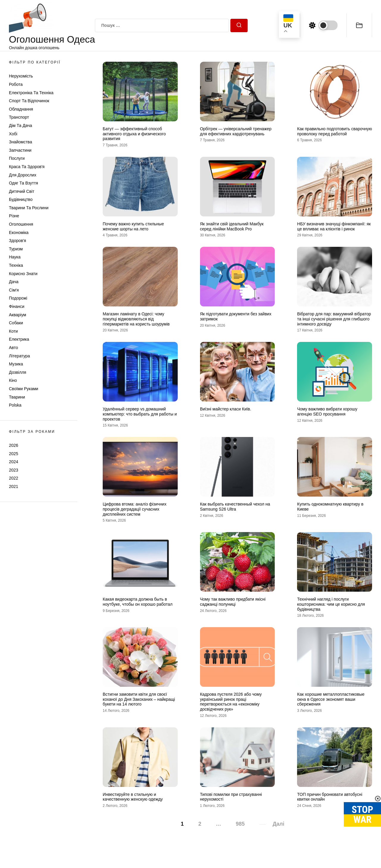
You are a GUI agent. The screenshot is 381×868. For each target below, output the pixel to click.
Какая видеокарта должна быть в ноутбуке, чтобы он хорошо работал (138, 602)
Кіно (13, 380)
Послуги (17, 158)
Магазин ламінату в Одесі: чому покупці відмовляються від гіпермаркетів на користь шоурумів (136, 319)
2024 (14, 462)
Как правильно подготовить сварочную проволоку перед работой (335, 131)
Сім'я (14, 290)
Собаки (16, 323)
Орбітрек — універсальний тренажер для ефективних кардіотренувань (236, 131)
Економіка (19, 232)
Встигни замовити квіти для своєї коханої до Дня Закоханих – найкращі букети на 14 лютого (139, 699)
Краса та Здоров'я (27, 167)
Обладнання (21, 109)
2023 (14, 470)
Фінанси (17, 306)
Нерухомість (21, 76)
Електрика (19, 339)
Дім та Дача (21, 125)
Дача (14, 282)
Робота (16, 84)
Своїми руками (24, 389)
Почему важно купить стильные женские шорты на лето (133, 226)
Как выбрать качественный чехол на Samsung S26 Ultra (235, 507)
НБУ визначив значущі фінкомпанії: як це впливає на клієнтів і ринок (334, 226)
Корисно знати (23, 274)
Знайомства (21, 142)
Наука (15, 257)
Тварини (17, 397)
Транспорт (19, 117)
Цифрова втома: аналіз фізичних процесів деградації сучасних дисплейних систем (135, 509)
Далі (278, 824)
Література (19, 356)
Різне (14, 216)
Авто (14, 348)
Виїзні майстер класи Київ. (226, 409)
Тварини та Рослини (29, 208)
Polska (15, 405)
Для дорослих (23, 175)
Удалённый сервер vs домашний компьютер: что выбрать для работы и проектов (140, 414)
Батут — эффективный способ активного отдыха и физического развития (134, 134)
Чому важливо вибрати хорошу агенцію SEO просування (327, 411)
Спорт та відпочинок (29, 101)
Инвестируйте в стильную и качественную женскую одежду (133, 797)
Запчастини (20, 150)
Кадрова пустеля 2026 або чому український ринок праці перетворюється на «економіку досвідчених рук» (231, 702)
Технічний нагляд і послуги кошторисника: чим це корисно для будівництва (331, 604)
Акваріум (18, 315)
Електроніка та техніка (31, 93)
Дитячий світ (22, 191)
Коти (13, 331)
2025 (14, 454)
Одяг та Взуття (24, 183)
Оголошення (21, 224)
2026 (14, 445)
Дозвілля (18, 372)
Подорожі (18, 298)
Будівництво (21, 199)
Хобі (13, 134)
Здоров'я (18, 241)
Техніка (16, 265)
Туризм (16, 249)
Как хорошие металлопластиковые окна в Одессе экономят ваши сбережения (331, 699)
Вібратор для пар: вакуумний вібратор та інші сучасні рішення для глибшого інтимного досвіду (334, 319)
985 (240, 824)
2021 (14, 486)
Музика (16, 364)
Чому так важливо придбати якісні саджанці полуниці (233, 602)
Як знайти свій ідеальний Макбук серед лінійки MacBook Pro (232, 226)
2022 (14, 478)
